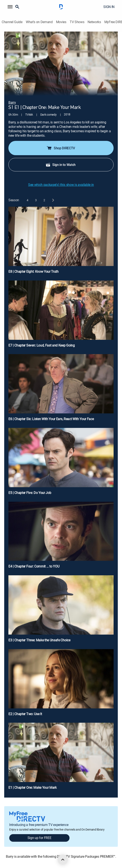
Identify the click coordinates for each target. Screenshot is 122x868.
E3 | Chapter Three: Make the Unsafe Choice (39, 640)
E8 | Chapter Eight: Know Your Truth (33, 271)
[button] (10, 7)
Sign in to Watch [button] (61, 165)
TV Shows (77, 22)
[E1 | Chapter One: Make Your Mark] (61, 758)
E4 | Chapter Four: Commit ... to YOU (34, 566)
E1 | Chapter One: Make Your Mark (33, 787)
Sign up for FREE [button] (39, 838)
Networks (94, 22)
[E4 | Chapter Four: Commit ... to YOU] (61, 537)
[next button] (53, 200)
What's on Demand (39, 22)
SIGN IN (109, 7)
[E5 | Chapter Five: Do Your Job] (61, 463)
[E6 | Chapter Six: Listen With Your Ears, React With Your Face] (61, 389)
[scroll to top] (63, 860)
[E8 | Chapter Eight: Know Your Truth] (61, 242)
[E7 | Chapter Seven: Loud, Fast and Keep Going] (61, 316)
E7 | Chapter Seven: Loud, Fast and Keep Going (42, 345)
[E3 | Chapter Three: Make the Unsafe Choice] (61, 611)
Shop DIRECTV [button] (61, 148)
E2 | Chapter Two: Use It (25, 714)
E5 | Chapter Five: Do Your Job (30, 493)
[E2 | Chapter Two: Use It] (61, 684)
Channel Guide (12, 22)
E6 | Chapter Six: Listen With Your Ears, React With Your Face (51, 419)
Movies (61, 22)
